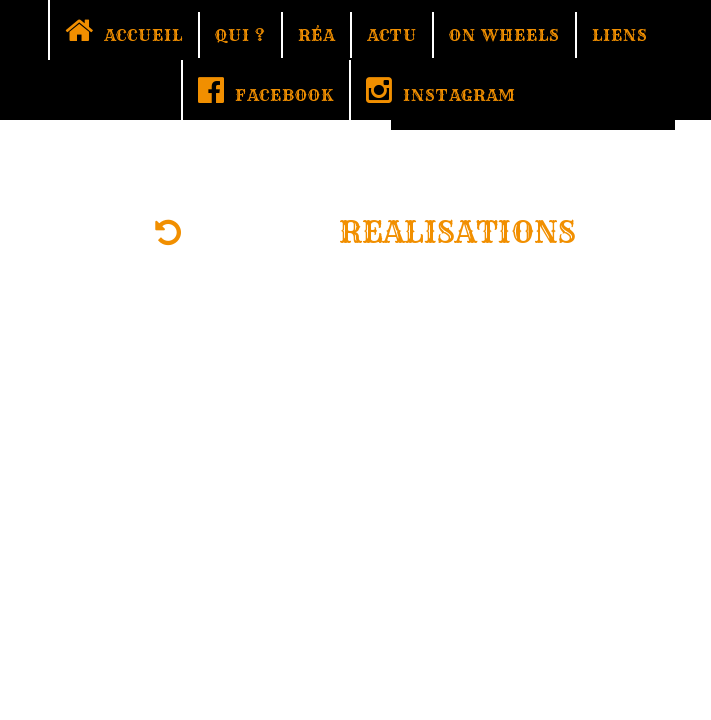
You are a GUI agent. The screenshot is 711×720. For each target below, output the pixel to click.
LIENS (620, 35)
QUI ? (240, 35)
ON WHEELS (504, 35)
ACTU (392, 35)
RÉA (316, 35)
